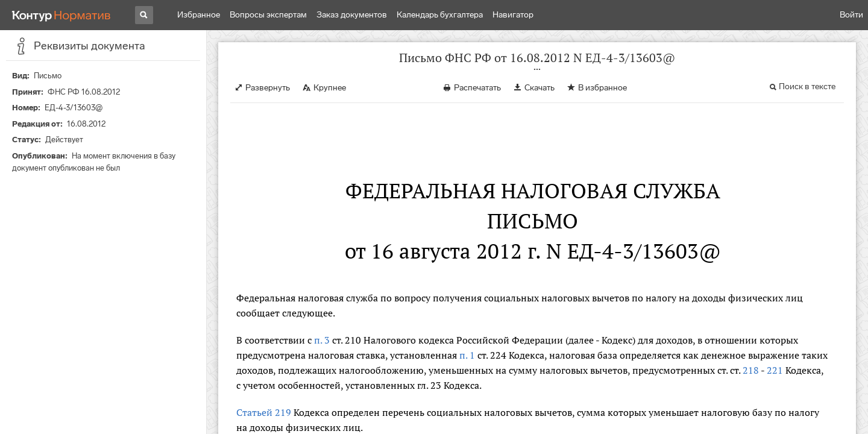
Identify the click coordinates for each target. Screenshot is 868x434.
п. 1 (467, 355)
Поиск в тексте (807, 86)
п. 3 (322, 340)
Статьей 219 (264, 412)
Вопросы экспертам (268, 15)
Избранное (199, 15)
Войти (851, 15)
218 (751, 370)
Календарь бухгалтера (440, 15)
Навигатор (513, 15)
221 (775, 370)
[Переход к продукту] (61, 15)
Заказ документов (352, 15)
